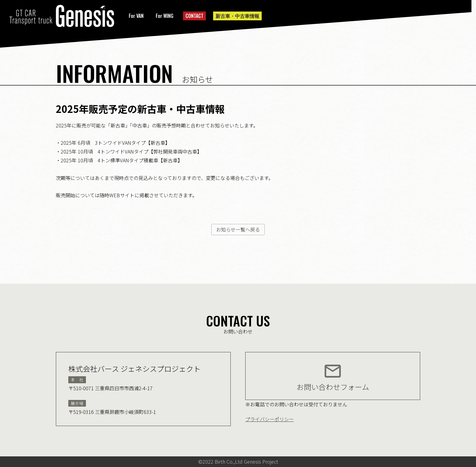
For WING (165, 16)
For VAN (136, 16)
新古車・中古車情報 (237, 16)
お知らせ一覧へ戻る (238, 229)
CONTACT (194, 16)
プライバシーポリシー (270, 419)
